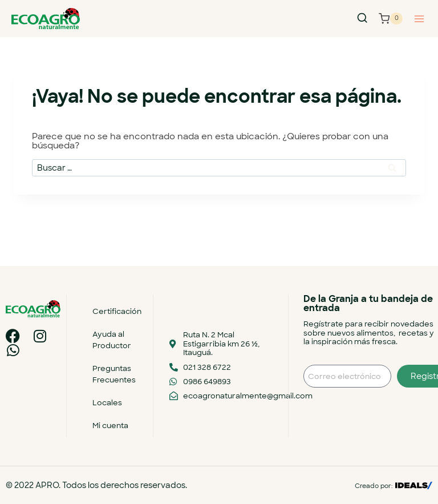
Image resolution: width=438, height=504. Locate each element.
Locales (107, 403)
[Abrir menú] (419, 19)
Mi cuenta (110, 426)
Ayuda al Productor (112, 340)
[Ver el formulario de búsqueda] (362, 18)
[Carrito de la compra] (391, 19)
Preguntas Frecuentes (114, 374)
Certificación (117, 311)
